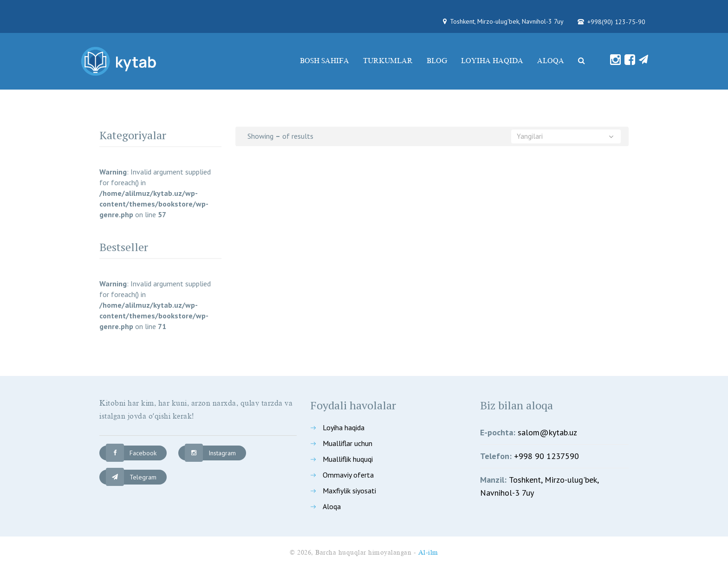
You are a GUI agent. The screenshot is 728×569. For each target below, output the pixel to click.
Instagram (210, 453)
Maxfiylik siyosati (349, 491)
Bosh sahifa (325, 61)
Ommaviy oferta (348, 475)
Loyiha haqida (492, 61)
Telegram (131, 477)
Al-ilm (428, 553)
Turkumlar (388, 61)
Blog (437, 61)
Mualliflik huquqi (348, 459)
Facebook (131, 453)
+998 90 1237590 (546, 456)
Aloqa (551, 61)
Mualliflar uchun (348, 443)
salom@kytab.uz (547, 432)
